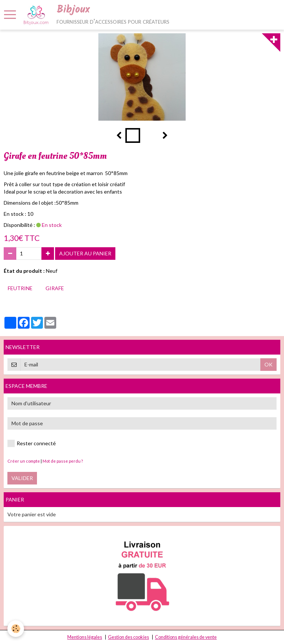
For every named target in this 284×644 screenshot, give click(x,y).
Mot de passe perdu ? (63, 461)
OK (268, 364)
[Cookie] (16, 629)
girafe (55, 288)
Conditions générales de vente (186, 637)
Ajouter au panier (85, 253)
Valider (22, 478)
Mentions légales (85, 637)
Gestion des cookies (129, 637)
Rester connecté (32, 443)
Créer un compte (24, 461)
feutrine (20, 288)
